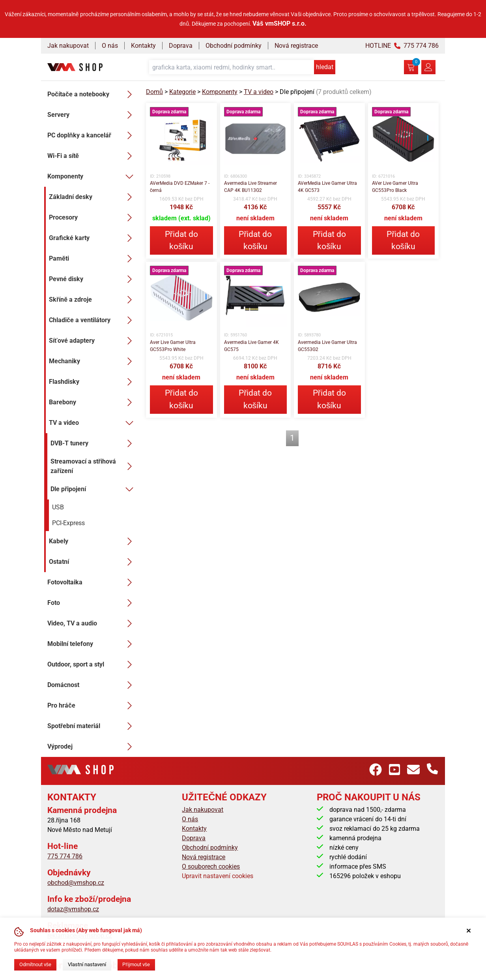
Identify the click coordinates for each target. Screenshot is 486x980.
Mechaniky (93, 361)
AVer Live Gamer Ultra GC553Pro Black (395, 187)
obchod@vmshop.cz (76, 883)
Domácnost (92, 685)
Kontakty (143, 46)
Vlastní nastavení (87, 964)
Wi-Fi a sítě (92, 156)
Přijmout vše (136, 964)
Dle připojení (93, 489)
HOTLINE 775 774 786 (402, 46)
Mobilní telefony (92, 644)
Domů (154, 92)
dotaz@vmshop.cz (73, 909)
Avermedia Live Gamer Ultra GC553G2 (327, 346)
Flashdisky (93, 382)
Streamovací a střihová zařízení (93, 466)
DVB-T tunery (93, 443)
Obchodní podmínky (234, 46)
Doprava (181, 46)
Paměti (93, 259)
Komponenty (92, 176)
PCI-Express (68, 523)
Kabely (93, 541)
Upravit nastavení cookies (218, 876)
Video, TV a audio (92, 623)
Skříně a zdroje (93, 300)
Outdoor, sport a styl (92, 665)
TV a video (93, 423)
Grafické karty (93, 238)
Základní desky (93, 197)
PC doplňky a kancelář (92, 135)
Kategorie (182, 92)
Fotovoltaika (92, 582)
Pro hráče (92, 706)
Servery (92, 115)
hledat (325, 67)
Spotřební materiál (92, 726)
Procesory (93, 218)
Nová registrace (296, 46)
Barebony (93, 402)
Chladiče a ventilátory (93, 320)
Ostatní (93, 562)
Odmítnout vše (35, 964)
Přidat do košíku (181, 240)
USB (58, 507)
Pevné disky (93, 279)
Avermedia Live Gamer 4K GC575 (251, 346)
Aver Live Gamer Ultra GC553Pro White (173, 346)
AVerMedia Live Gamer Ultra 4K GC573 (327, 187)
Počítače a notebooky (92, 94)
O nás (110, 46)
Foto (92, 603)
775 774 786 (65, 856)
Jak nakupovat (68, 46)
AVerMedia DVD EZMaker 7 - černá (180, 187)
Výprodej (92, 747)
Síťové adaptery (93, 341)
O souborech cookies (211, 866)
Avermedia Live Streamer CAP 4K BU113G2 (250, 187)
